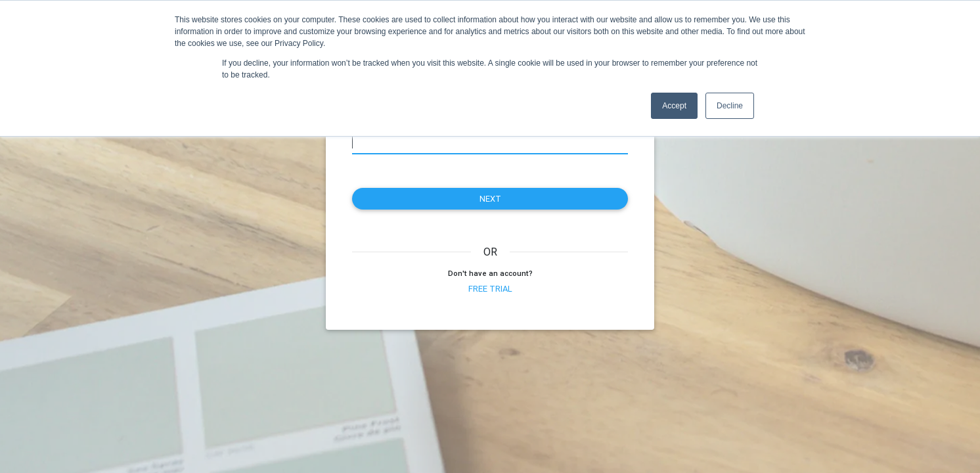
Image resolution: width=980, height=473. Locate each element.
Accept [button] (674, 106)
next (490, 199)
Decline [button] (730, 106)
